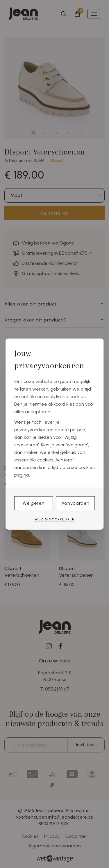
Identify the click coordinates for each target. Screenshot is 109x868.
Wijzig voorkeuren (55, 519)
